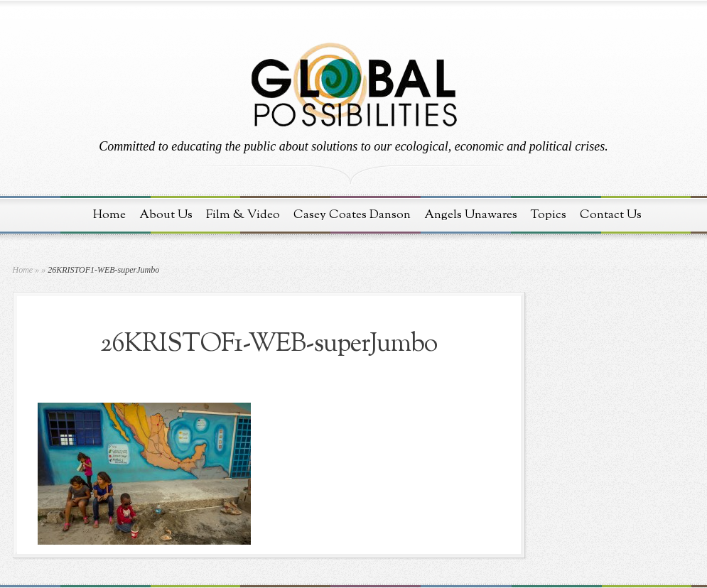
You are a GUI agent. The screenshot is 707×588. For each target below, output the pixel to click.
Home (109, 215)
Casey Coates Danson (352, 215)
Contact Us (611, 215)
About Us (166, 215)
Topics (549, 215)
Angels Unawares (471, 215)
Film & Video (243, 215)
